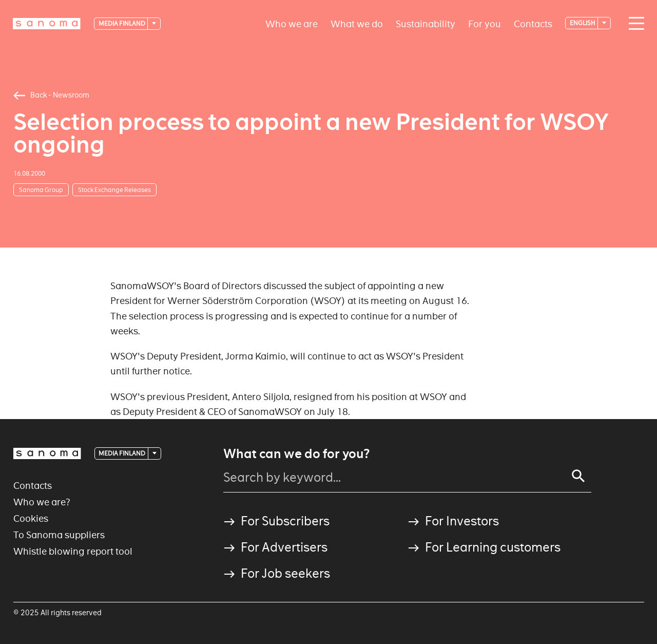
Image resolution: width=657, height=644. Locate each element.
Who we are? (42, 502)
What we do (357, 23)
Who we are (292, 23)
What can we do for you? (296, 454)
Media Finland (122, 23)
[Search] (578, 476)
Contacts (533, 23)
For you (485, 23)
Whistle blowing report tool (73, 551)
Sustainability (426, 23)
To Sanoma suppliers (59, 535)
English (583, 23)
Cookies (31, 518)
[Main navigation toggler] (634, 24)
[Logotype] (47, 24)
